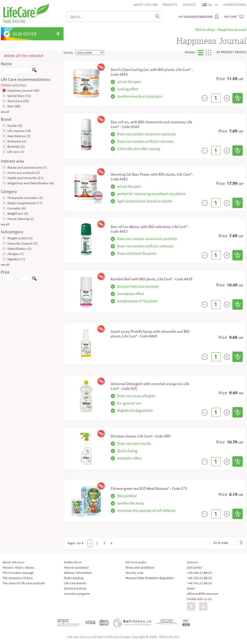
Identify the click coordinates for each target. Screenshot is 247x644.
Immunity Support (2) (20, 243)
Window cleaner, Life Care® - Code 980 (140, 436)
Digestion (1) (14, 259)
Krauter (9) (12, 126)
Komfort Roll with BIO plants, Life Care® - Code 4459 (151, 279)
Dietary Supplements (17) (22, 203)
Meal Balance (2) (16, 136)
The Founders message (18, 573)
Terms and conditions (140, 567)
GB (207, 5)
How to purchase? (76, 567)
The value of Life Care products (24, 583)
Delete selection (14, 85)
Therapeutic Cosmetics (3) (23, 198)
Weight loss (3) (15, 213)
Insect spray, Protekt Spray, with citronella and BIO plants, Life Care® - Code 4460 (150, 334)
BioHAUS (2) (14, 146)
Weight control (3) (18, 238)
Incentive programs (77, 594)
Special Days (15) (17, 96)
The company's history (18, 578)
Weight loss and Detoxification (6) (28, 183)
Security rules (134, 573)
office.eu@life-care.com (203, 594)
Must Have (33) (16, 101)
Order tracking (74, 578)
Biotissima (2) (14, 141)
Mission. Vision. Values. (19, 567)
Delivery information (78, 573)
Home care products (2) (21, 173)
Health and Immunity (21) (23, 178)
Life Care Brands (75, 583)
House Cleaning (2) (18, 219)
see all (5, 112)
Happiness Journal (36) (21, 90)
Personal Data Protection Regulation (150, 578)
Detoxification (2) (17, 249)
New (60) (12, 106)
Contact (189, 5)
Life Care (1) (13, 152)
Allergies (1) (13, 254)
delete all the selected (23, 56)
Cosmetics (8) (14, 208)
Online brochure (75, 588)
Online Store (73, 562)
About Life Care (145, 5)
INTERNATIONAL (235, 5)
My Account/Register (196, 17)
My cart (234, 17)
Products (170, 5)
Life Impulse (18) (17, 131)
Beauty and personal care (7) (25, 167)
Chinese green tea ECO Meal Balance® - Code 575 (149, 488)
